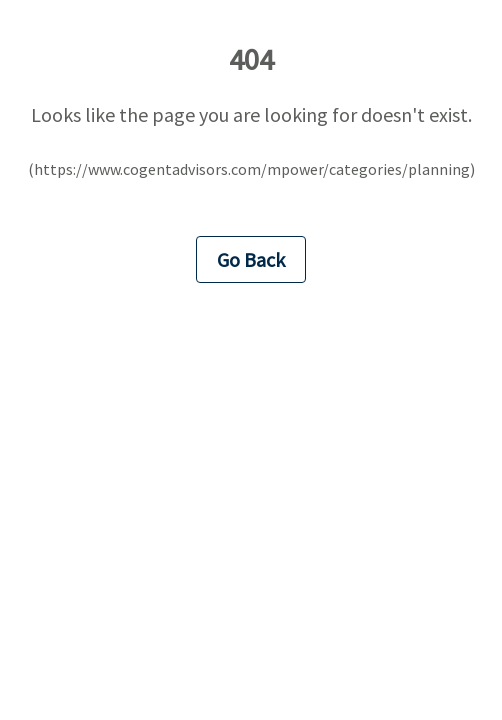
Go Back (251, 259)
